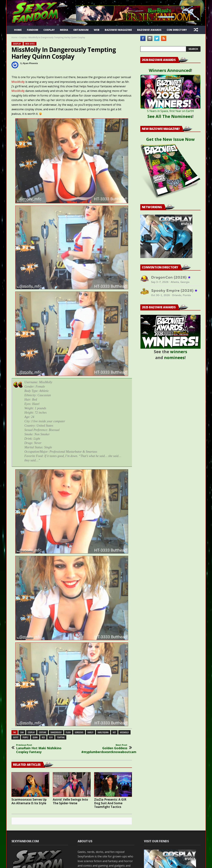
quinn (35, 737)
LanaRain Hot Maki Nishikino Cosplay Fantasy (39, 749)
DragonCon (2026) (171, 277)
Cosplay (49, 30)
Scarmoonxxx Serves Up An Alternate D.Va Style (29, 801)
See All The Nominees (170, 116)
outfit (16, 737)
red (43, 737)
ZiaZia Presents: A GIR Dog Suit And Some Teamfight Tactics (110, 803)
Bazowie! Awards (149, 30)
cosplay (31, 732)
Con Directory (177, 30)
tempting (61, 737)
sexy (51, 737)
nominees (174, 357)
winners (179, 352)
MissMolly (18, 82)
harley (90, 732)
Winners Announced (170, 70)
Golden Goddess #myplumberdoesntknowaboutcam (104, 749)
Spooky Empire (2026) (174, 290)
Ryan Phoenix (30, 63)
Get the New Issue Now (171, 139)
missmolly (124, 732)
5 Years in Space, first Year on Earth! (170, 111)
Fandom (33, 30)
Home (18, 30)
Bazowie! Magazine (118, 30)
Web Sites (30, 44)
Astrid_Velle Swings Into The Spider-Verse (70, 801)
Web (97, 30)
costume (43, 732)
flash (68, 732)
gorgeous (79, 732)
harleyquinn (103, 732)
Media (64, 30)
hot (114, 732)
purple (26, 737)
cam (22, 732)
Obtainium (81, 30)
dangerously (56, 732)
